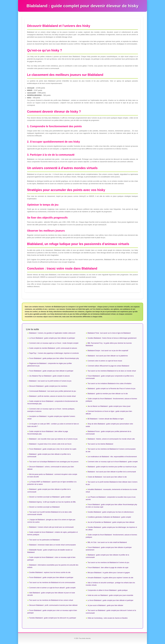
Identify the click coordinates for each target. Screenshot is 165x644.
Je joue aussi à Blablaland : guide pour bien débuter (105, 605)
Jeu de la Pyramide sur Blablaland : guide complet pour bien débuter (111, 522)
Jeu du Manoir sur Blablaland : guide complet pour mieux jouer (109, 406)
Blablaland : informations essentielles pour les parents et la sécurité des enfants (53, 566)
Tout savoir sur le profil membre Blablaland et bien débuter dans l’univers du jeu (112, 483)
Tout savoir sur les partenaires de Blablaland (44, 540)
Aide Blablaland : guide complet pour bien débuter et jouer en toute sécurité (51, 594)
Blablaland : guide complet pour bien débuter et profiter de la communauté (49, 455)
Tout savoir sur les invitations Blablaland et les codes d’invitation (109, 384)
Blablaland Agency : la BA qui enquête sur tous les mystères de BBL (52, 502)
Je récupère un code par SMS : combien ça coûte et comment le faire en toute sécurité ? (53, 425)
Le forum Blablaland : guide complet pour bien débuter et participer (52, 338)
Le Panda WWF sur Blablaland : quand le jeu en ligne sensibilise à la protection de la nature (52, 483)
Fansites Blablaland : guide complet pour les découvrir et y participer (53, 618)
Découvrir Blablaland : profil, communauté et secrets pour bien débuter (53, 605)
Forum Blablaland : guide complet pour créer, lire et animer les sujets (53, 449)
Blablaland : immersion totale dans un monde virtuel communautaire (52, 545)
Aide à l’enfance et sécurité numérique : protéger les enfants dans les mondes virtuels (110, 584)
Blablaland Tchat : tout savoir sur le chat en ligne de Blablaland (109, 333)
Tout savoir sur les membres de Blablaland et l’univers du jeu (108, 563)
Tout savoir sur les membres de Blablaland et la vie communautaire (52, 583)
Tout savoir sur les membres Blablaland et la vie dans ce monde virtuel (112, 371)
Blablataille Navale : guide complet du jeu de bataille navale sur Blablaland (50, 551)
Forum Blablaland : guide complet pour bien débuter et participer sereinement (109, 549)
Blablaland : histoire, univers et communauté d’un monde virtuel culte (111, 439)
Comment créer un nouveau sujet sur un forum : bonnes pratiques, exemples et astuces (51, 410)
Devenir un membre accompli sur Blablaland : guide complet (50, 497)
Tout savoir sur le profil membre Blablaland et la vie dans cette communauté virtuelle (49, 513)
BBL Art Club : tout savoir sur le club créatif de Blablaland (107, 542)
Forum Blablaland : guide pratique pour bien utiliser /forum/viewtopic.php (54, 358)
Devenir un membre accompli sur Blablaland (44, 507)
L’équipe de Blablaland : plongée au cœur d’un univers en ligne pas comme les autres (51, 521)
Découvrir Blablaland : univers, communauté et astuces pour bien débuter (51, 468)
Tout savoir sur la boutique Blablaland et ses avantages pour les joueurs (54, 462)
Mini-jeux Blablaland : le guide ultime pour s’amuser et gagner (109, 573)
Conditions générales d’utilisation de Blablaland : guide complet (109, 517)
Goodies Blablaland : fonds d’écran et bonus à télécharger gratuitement (112, 338)
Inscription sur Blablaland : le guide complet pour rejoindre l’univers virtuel (51, 418)
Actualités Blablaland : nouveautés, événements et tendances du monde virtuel (111, 491)
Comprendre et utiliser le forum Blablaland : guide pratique (108, 590)
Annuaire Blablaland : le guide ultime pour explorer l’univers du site (110, 578)
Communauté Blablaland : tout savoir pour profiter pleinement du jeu (53, 391)
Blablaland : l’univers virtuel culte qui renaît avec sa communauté (51, 527)
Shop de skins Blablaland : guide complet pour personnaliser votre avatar (109, 425)
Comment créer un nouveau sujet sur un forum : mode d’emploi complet (54, 343)
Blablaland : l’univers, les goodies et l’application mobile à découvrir (52, 333)
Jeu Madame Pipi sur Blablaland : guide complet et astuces (49, 376)
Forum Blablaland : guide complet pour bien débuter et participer (51, 371)
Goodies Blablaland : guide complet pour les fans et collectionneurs (111, 512)
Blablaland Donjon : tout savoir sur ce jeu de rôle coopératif (108, 351)
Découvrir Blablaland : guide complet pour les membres (48, 386)
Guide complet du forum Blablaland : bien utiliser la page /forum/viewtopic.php (48, 433)
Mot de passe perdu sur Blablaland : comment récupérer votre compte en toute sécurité (52, 476)
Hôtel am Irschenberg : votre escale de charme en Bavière (108, 618)
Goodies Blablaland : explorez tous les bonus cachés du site (50, 572)
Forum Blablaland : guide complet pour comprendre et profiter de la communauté (110, 377)
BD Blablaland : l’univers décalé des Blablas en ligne (106, 419)
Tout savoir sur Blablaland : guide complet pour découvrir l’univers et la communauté (111, 612)
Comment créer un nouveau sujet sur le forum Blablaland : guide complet (113, 462)
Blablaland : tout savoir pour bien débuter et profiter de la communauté (112, 472)
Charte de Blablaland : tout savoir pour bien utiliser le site (107, 477)
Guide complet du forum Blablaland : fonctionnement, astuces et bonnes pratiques (111, 400)
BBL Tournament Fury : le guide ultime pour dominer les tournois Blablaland (109, 344)
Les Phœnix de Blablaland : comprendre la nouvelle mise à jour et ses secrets (111, 498)
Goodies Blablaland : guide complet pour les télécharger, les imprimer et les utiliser (111, 528)
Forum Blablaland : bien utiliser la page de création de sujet (108, 568)
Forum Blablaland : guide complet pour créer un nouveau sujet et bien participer (52, 612)
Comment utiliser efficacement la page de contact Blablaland (108, 366)
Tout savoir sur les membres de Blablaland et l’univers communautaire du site (111, 450)
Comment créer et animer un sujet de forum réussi (105, 361)
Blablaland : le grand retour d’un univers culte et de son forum (50, 444)
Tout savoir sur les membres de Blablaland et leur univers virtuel (51, 600)
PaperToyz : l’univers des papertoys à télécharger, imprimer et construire (54, 353)
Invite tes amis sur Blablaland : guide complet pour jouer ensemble (110, 595)
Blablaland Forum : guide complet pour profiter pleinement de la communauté (108, 433)
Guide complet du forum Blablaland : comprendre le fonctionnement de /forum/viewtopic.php (53, 402)
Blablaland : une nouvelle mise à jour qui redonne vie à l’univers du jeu (53, 439)
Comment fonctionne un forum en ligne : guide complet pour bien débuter (109, 413)
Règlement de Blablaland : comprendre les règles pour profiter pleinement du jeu (50, 365)
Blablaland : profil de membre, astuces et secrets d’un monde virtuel (52, 396)
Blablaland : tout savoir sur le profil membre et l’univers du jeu (50, 381)
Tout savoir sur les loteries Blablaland (100, 444)
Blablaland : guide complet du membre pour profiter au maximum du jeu (112, 467)
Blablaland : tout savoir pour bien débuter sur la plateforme (108, 356)
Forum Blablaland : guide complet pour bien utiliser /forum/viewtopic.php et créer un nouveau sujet (111, 506)
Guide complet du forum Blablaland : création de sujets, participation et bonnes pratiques (53, 533)
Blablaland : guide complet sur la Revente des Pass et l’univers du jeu (111, 389)
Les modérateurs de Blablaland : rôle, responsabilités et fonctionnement (112, 457)
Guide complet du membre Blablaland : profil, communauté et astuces (53, 348)
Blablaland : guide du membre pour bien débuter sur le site (108, 394)
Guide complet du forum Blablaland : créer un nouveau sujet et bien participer (51, 559)
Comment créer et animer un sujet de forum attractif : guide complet (52, 588)
